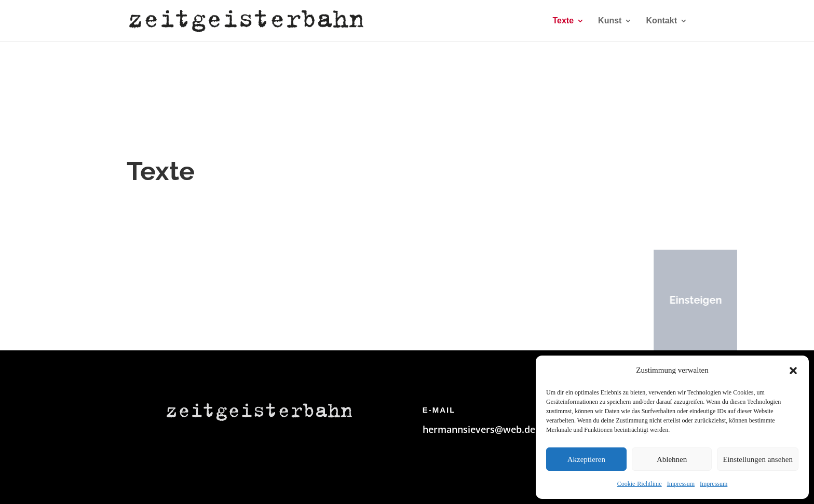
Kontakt (661, 21)
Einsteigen (686, 300)
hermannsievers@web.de (479, 429)
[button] (793, 371)
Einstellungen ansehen (758, 459)
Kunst (610, 21)
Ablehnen (672, 459)
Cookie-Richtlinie (640, 484)
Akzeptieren (586, 459)
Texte (563, 21)
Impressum (681, 484)
